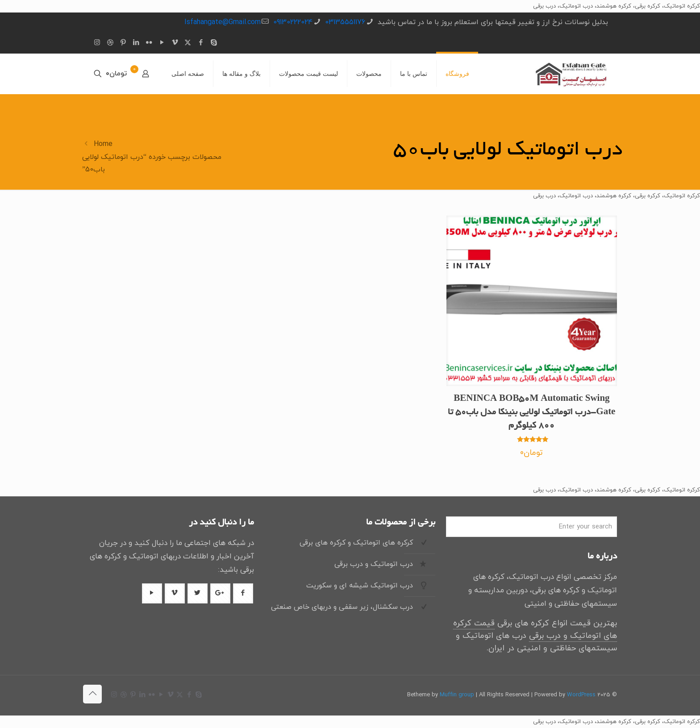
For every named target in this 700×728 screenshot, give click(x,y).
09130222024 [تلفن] (293, 22)
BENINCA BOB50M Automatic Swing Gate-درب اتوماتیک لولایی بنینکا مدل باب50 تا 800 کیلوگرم (531, 413)
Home (103, 144)
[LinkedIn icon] (136, 43)
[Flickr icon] (149, 43)
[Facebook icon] (201, 43)
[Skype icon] (214, 43)
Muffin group (457, 695)
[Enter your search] (531, 527)
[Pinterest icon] (123, 43)
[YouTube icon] (162, 43)
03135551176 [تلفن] (345, 22)
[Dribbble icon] (110, 43)
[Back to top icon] (92, 694)
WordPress (581, 695)
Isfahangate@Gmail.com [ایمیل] (223, 22)
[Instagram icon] (97, 43)
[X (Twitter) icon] (188, 43)
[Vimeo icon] (175, 43)
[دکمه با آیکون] (243, 593)
